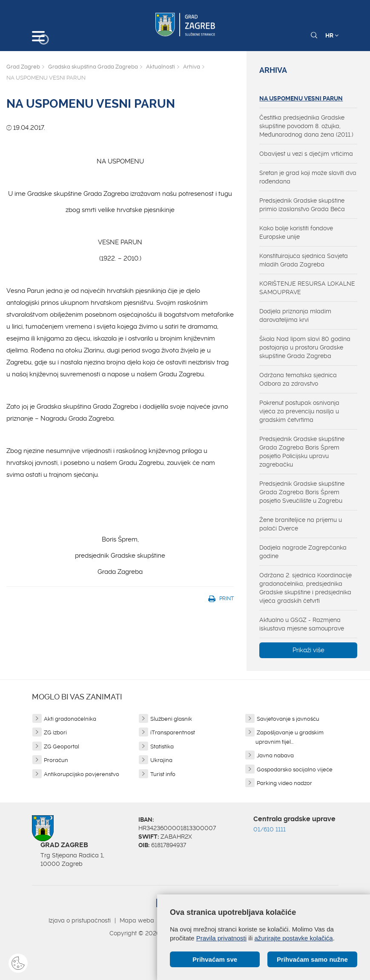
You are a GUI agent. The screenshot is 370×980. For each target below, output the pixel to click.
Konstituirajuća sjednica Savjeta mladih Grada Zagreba (304, 260)
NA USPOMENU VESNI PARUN (301, 98)
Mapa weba (137, 920)
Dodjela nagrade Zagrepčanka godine (303, 552)
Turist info (163, 774)
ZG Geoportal (62, 746)
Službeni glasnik (171, 719)
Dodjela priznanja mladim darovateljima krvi (295, 315)
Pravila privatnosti (221, 938)
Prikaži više (308, 650)
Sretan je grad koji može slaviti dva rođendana (308, 177)
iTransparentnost (173, 732)
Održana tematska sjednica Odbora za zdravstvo (298, 379)
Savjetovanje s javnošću (288, 719)
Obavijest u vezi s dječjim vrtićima (306, 154)
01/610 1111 (270, 829)
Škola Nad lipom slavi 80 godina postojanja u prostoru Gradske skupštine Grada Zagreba (305, 347)
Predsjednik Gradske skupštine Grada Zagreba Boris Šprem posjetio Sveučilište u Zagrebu (302, 492)
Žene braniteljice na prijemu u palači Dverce (301, 524)
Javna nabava (275, 755)
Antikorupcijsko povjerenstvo (82, 774)
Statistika (162, 746)
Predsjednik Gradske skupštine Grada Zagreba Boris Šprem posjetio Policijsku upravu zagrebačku (302, 452)
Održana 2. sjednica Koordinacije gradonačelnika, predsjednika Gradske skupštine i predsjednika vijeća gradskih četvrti (305, 588)
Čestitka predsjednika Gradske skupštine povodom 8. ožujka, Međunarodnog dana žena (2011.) (306, 126)
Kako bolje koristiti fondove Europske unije (296, 232)
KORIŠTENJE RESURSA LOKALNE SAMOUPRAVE (307, 288)
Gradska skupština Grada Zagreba (93, 67)
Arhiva (192, 67)
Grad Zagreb (23, 67)
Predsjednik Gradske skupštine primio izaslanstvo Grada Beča (302, 205)
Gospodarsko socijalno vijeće (295, 769)
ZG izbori (55, 732)
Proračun (56, 760)
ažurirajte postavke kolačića (293, 938)
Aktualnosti (161, 67)
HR (332, 35)
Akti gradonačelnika (70, 719)
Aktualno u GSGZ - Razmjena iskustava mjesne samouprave (302, 624)
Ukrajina (161, 760)
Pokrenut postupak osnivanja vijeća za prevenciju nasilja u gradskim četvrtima (299, 411)
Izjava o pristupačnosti (80, 920)
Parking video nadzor (284, 783)
